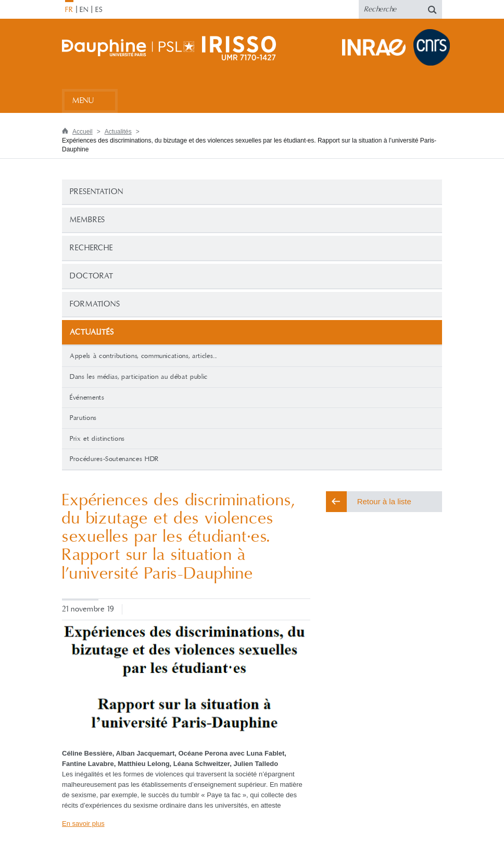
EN (84, 10)
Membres (87, 220)
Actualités (118, 132)
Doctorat (92, 276)
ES (99, 10)
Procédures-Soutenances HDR (114, 459)
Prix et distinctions (97, 439)
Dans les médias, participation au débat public (139, 377)
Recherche (91, 248)
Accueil (83, 132)
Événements (87, 398)
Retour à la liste (384, 501)
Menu (83, 101)
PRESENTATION (97, 192)
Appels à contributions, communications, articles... (143, 356)
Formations (95, 304)
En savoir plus (83, 824)
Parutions (83, 418)
